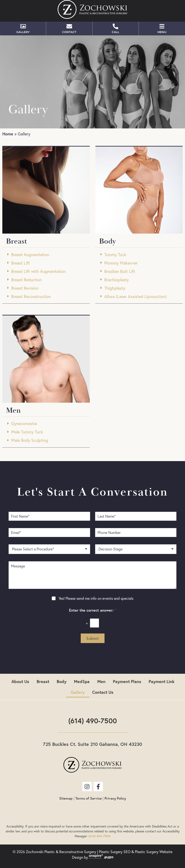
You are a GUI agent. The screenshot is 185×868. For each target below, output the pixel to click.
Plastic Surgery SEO (115, 852)
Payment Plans (127, 681)
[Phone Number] (136, 533)
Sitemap (66, 798)
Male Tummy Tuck (27, 432)
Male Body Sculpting (30, 440)
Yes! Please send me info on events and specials (96, 598)
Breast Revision (25, 288)
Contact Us (103, 692)
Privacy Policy (115, 798)
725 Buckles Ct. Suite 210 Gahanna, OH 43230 (92, 744)
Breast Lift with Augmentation (38, 271)
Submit (93, 638)
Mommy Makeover (121, 263)
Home (8, 134)
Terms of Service (89, 798)
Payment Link (162, 681)
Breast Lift (21, 263)
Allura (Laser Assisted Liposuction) (135, 297)
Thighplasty (115, 288)
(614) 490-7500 (93, 721)
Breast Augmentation (30, 255)
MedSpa (82, 681)
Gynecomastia (24, 424)
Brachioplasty (117, 280)
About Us (21, 681)
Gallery (78, 692)
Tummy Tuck (115, 255)
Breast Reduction (26, 280)
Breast (43, 681)
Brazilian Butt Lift (120, 271)
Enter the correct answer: (92, 610)
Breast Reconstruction (31, 297)
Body (62, 681)
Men (101, 681)
